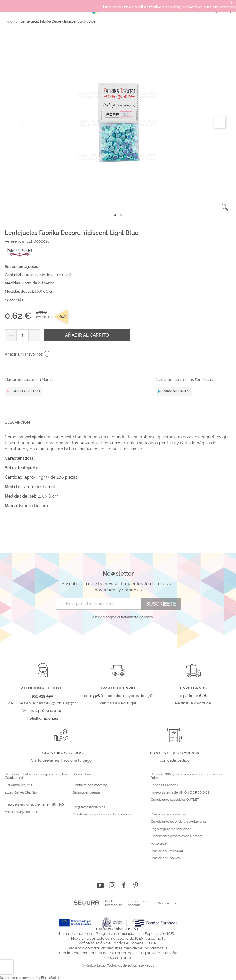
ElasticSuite (50, 978)
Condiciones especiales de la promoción (103, 814)
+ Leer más (14, 300)
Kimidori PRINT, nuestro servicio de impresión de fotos (187, 776)
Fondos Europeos (164, 785)
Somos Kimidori (85, 774)
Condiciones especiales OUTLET (175, 800)
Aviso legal (159, 844)
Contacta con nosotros (90, 785)
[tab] (118, 427)
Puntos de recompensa (168, 814)
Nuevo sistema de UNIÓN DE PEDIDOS (180, 793)
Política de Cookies (165, 858)
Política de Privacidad (167, 851)
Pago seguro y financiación (171, 829)
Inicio (9, 21)
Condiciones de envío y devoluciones (179, 822)
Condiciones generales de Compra (177, 836)
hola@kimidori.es (27, 812)
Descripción (17, 422)
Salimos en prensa (86, 793)
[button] (225, 207)
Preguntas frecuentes (89, 807)
